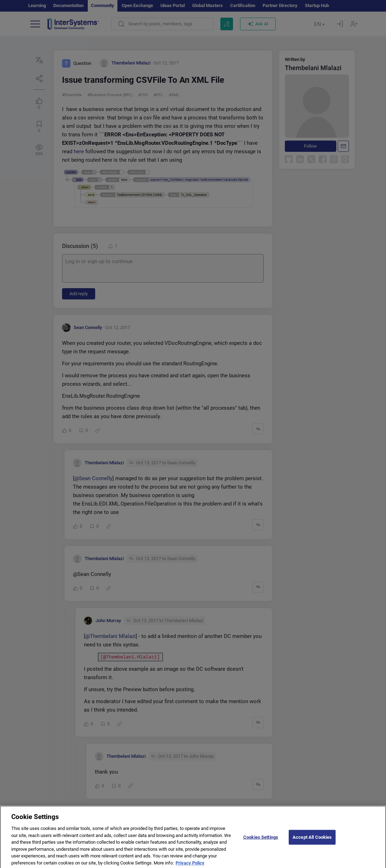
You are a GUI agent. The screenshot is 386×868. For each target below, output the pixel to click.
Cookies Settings (261, 841)
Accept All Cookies (312, 841)
